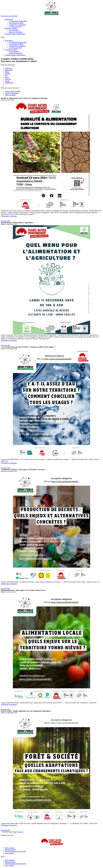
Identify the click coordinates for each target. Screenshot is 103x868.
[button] (9, 16)
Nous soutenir (9, 853)
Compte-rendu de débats (13, 91)
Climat (7, 72)
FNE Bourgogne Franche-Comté (15, 851)
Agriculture (9, 68)
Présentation (9, 19)
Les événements (14, 30)
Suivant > (21, 832)
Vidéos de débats (10, 95)
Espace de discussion (16, 32)
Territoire (8, 79)
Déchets (7, 74)
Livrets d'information (12, 93)
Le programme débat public (18, 21)
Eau (6, 75)
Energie (7, 81)
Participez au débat (11, 28)
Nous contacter (10, 848)
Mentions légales (10, 850)
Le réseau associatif (15, 27)
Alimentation (9, 83)
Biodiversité (9, 70)
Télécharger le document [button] (9, 216)
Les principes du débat (16, 23)
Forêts (7, 77)
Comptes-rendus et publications (15, 34)
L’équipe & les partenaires (17, 25)
